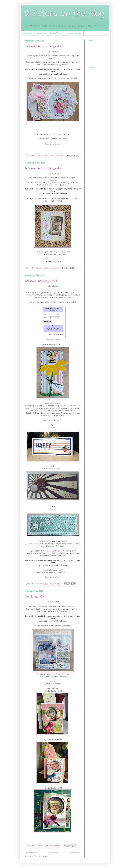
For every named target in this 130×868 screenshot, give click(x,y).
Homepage (28, 33)
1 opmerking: (55, 268)
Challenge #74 (35, 597)
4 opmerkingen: (55, 584)
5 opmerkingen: (56, 846)
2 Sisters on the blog (64, 14)
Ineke (52, 509)
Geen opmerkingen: (57, 156)
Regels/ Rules (56, 33)
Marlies (53, 427)
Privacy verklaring (74, 33)
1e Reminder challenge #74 (44, 168)
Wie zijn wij (41, 33)
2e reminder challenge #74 (44, 46)
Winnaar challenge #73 (41, 281)
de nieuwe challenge (51, 551)
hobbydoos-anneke (52, 468)
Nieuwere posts (32, 853)
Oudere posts (75, 853)
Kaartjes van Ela (53, 340)
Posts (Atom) (42, 856)
